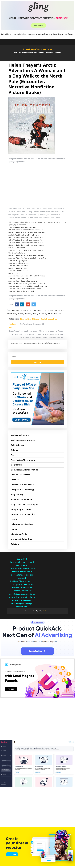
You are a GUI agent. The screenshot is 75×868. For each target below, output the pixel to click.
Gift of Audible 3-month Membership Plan (26, 238)
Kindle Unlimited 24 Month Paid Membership (27, 232)
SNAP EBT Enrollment (17, 248)
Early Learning (17, 495)
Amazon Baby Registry (18, 260)
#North (20, 314)
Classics (15, 480)
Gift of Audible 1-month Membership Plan (26, 243)
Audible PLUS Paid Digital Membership (24, 235)
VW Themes (46, 611)
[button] (38, 60)
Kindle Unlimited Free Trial (19, 268)
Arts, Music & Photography (23, 460)
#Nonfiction (12, 314)
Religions (15, 544)
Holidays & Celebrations (22, 524)
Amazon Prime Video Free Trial (21, 291)
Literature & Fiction (19, 534)
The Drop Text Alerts (17, 253)
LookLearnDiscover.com (37, 49)
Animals (15, 450)
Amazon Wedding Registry (20, 263)
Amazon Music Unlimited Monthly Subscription (28, 286)
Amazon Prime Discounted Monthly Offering (27, 276)
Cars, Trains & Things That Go (24, 470)
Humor (14, 529)
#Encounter (42, 310)
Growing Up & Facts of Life (23, 514)
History (14, 519)
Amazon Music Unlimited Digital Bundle (25, 289)
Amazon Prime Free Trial (18, 266)
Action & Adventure (20, 435)
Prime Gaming (14, 273)
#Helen (50, 310)
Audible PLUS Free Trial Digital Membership (26, 250)
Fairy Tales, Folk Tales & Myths (25, 504)
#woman (58, 314)
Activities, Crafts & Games (23, 440)
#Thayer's (42, 314)
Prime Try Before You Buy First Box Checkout (27, 284)
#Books (33, 310)
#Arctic (26, 310)
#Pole (35, 314)
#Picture (28, 314)
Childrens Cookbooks (21, 475)
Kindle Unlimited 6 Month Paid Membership (26, 255)
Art (12, 455)
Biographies (25, 319)
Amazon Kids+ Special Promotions (23, 281)
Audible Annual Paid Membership (22, 227)
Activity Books (17, 445)
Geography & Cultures (21, 509)
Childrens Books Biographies (44, 319)
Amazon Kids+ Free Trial (18, 278)
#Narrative (59, 310)
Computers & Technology (23, 490)
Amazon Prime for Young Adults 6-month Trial (27, 258)
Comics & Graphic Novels (22, 485)
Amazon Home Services (18, 271)
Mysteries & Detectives (21, 539)
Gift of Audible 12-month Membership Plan (26, 230)
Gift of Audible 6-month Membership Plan (26, 240)
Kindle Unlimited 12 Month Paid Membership (26, 245)
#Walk (50, 314)
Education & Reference (21, 500)
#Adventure (17, 310)
